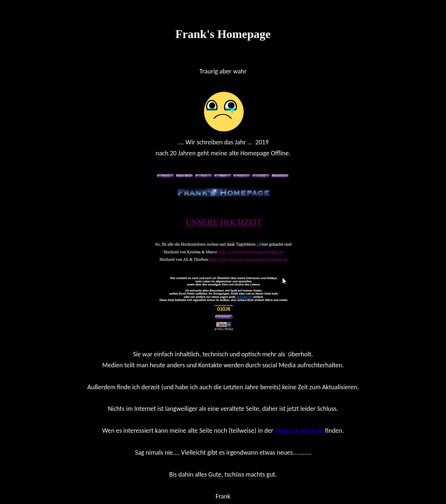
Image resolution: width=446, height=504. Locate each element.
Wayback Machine (299, 431)
